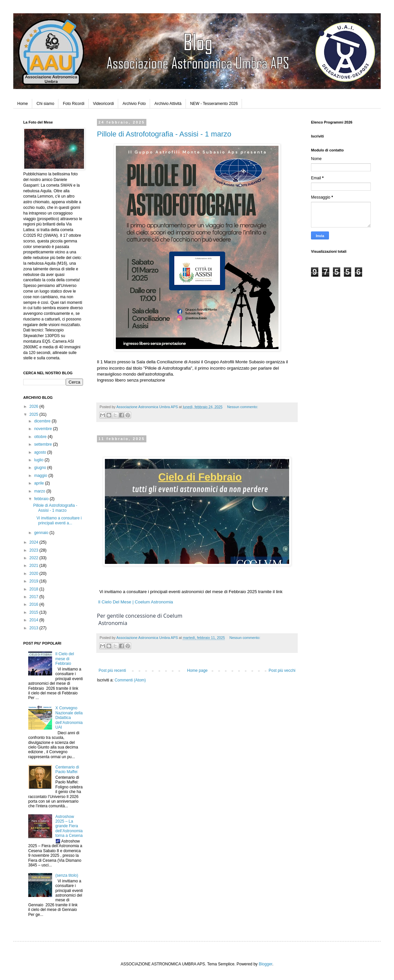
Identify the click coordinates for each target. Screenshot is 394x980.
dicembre (43, 421)
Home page (197, 670)
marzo (40, 491)
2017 (35, 597)
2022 (35, 558)
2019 (35, 581)
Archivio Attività (168, 104)
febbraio (42, 499)
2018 (35, 589)
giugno (41, 468)
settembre (44, 444)
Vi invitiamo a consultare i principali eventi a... (57, 520)
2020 (35, 574)
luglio (39, 460)
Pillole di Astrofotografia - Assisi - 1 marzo (164, 134)
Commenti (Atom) (130, 680)
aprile (40, 483)
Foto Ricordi (74, 104)
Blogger (265, 964)
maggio (41, 476)
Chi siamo (45, 104)
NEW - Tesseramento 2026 (214, 104)
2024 (35, 542)
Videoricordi (103, 104)
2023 (35, 550)
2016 (35, 604)
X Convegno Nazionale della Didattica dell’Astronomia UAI (69, 718)
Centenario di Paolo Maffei (67, 769)
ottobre (41, 437)
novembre (44, 429)
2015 (35, 612)
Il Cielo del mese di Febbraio (65, 659)
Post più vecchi (282, 670)
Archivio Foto (134, 104)
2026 (35, 406)
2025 (35, 414)
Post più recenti (112, 670)
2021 (35, 566)
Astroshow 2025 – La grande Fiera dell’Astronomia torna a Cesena (69, 826)
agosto (41, 452)
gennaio (42, 533)
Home (23, 104)
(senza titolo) (67, 875)
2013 (35, 628)
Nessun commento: (242, 407)
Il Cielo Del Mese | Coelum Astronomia (136, 602)
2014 (35, 620)
